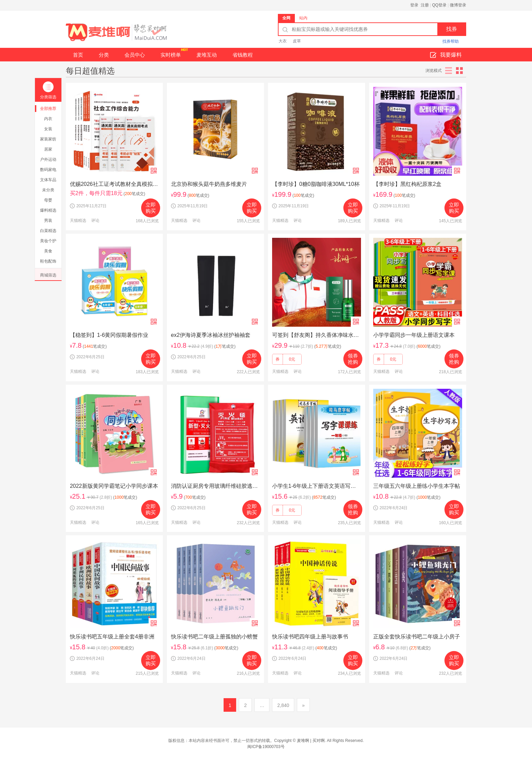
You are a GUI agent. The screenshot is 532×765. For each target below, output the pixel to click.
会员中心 (135, 55)
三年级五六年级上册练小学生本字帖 (417, 486)
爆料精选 (48, 210)
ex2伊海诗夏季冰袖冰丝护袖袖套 (211, 335)
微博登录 (458, 5)
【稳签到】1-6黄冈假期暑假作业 (109, 335)
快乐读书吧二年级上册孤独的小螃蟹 (214, 637)
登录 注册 (420, 5)
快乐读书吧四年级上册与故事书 (310, 637)
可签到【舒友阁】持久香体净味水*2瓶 (317, 335)
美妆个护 (48, 241)
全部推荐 (48, 109)
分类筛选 (48, 90)
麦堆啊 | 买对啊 (311, 741)
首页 (78, 55)
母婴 (48, 200)
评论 (95, 221)
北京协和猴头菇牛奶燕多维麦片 (209, 184)
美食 (48, 251)
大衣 (283, 41)
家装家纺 (48, 139)
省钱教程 (243, 55)
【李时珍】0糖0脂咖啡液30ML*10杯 (316, 184)
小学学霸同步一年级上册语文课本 (414, 335)
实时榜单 (174, 53)
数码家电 (48, 170)
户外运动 (48, 159)
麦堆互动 (207, 55)
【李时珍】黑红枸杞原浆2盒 (407, 184)
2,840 (283, 705)
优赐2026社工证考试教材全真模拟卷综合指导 (114, 184)
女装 (48, 129)
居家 (48, 149)
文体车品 (48, 180)
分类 (104, 55)
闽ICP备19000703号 (266, 747)
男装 (48, 221)
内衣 (48, 119)
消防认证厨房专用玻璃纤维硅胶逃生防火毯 (215, 486)
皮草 (297, 41)
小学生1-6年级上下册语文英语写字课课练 (317, 486)
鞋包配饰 (48, 261)
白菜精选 (48, 231)
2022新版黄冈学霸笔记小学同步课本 (114, 486)
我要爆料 (446, 55)
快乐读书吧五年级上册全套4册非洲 (112, 637)
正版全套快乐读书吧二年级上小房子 (417, 637)
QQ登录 (440, 5)
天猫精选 (78, 221)
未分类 (48, 190)
